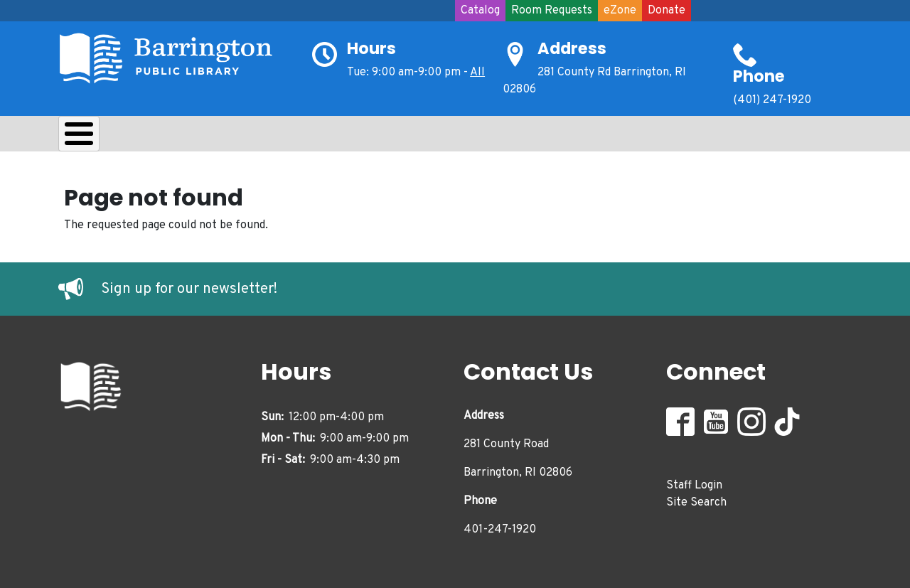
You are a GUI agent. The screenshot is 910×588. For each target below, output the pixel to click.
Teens (377, 137)
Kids (311, 137)
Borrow (170, 137)
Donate (667, 11)
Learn (246, 137)
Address (572, 48)
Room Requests (552, 11)
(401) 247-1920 (772, 100)
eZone (620, 11)
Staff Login (694, 481)
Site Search (696, 498)
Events (525, 137)
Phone (759, 76)
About (94, 137)
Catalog (480, 11)
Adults (449, 137)
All (477, 73)
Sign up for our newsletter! (189, 286)
